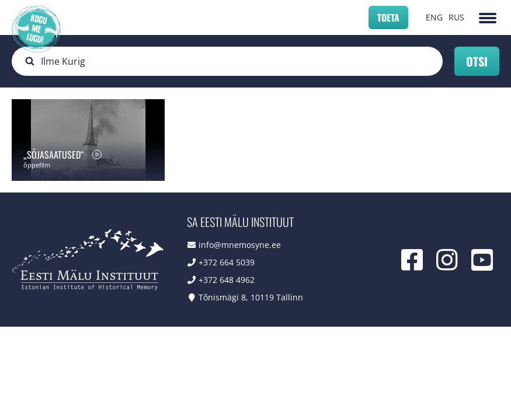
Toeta (388, 17)
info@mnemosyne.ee (240, 245)
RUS (456, 17)
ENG (434, 17)
